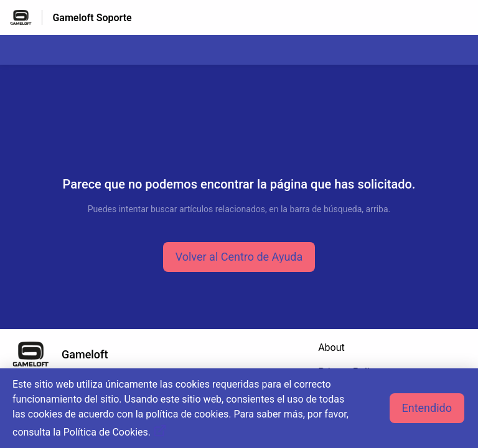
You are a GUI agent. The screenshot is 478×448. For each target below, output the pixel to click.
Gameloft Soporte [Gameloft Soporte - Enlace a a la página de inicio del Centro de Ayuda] (92, 18)
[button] (239, 257)
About (331, 348)
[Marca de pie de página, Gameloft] (66, 354)
